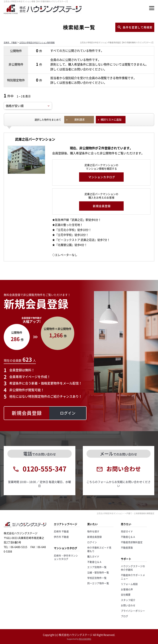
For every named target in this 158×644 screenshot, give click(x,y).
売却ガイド (127, 531)
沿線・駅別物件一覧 (98, 572)
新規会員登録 (95, 537)
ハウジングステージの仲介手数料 (133, 568)
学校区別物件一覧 (97, 578)
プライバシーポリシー (133, 611)
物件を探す (93, 531)
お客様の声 (127, 589)
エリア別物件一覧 (97, 567)
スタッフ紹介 (128, 600)
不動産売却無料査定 (132, 542)
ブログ (124, 616)
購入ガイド (93, 556)
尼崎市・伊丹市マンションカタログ (66, 557)
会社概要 (126, 594)
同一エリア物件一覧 (98, 583)
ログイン (92, 542)
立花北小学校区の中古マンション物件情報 (37, 42)
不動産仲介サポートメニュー (133, 577)
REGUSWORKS (85, 639)
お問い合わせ (128, 605)
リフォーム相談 (129, 584)
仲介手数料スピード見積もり (99, 549)
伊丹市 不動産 (61, 537)
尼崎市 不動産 (10, 42)
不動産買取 (127, 548)
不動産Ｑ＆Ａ (95, 562)
